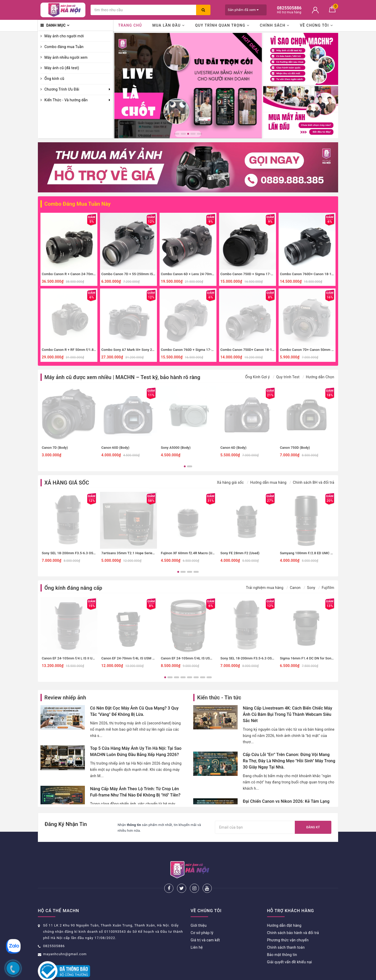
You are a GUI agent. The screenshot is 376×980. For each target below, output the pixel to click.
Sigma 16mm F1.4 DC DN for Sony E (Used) (313, 658)
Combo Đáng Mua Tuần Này (78, 204)
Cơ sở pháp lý (202, 916)
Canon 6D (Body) (233, 448)
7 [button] (203, 677)
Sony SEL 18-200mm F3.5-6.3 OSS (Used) (74, 553)
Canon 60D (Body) (115, 448)
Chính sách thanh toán (286, 930)
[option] (188, 86)
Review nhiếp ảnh (65, 698)
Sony (311, 588)
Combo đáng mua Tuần (64, 47)
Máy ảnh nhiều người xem (66, 57)
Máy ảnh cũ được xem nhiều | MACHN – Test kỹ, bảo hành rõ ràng (122, 377)
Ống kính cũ (54, 79)
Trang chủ (130, 25)
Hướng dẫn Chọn (320, 377)
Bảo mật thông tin (282, 937)
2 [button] (183, 134)
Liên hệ (197, 930)
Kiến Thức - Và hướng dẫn (66, 100)
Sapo (233, 974)
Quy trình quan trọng (222, 25)
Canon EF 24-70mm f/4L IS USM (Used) (132, 658)
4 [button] (193, 134)
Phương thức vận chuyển (288, 923)
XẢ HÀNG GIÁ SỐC (67, 483)
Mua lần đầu (168, 25)
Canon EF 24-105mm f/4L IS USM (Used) (192, 658)
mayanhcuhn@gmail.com (65, 937)
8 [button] (209, 677)
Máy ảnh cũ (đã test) (62, 68)
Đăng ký (313, 827)
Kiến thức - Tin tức (219, 698)
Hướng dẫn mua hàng (268, 482)
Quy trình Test (288, 377)
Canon (295, 588)
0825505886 (54, 929)
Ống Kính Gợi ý (257, 377)
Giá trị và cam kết (205, 923)
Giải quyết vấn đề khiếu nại (290, 945)
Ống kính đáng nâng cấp (73, 588)
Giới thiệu (199, 908)
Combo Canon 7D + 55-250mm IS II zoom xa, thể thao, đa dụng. (150, 274)
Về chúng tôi (316, 25)
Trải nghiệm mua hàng (265, 588)
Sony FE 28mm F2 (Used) (240, 553)
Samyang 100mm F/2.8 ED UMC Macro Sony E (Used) (321, 553)
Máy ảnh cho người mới (64, 36)
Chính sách (275, 25)
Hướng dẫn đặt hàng (284, 908)
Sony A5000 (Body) (176, 448)
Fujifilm (328, 588)
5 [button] (199, 134)
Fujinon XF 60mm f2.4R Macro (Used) (190, 553)
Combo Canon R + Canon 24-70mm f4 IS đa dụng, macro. (86, 274)
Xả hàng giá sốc (230, 482)
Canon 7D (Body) (55, 448)
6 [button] (196, 677)
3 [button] (188, 134)
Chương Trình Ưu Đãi (62, 89)
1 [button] (177, 134)
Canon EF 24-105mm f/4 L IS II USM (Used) (75, 658)
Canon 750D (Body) (295, 448)
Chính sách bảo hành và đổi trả (293, 916)
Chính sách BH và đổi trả (314, 482)
